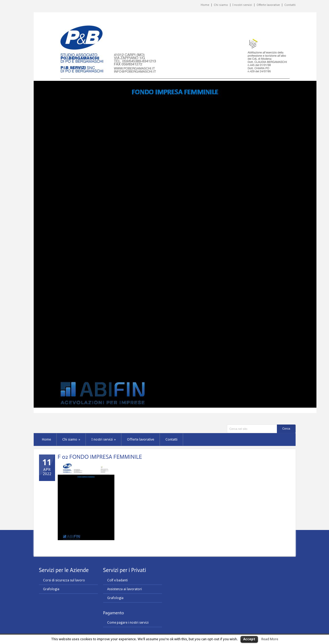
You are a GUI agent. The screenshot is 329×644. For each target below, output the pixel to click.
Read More (270, 639)
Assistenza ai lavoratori (125, 589)
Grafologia (51, 589)
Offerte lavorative (268, 5)
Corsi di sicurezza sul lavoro (64, 580)
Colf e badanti (117, 580)
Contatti (290, 5)
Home (205, 5)
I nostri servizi (242, 5)
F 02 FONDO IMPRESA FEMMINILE (100, 457)
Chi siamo (221, 5)
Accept (249, 639)
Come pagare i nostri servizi (128, 623)
